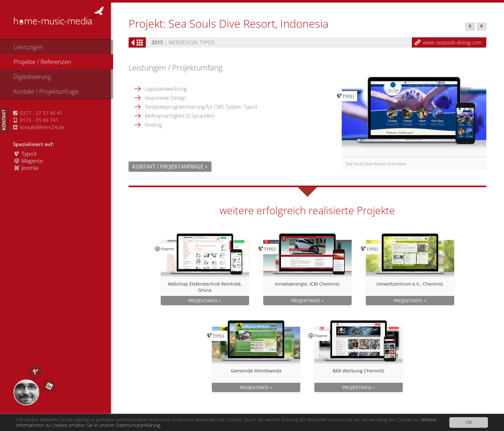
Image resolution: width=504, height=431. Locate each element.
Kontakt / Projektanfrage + (170, 167)
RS (26, 392)
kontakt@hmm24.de (39, 127)
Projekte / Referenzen (42, 62)
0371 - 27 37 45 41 (38, 113)
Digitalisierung (32, 76)
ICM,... (482, 27)
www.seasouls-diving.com (452, 42)
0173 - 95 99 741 (36, 120)
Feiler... (470, 27)
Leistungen (28, 47)
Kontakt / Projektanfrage (46, 91)
